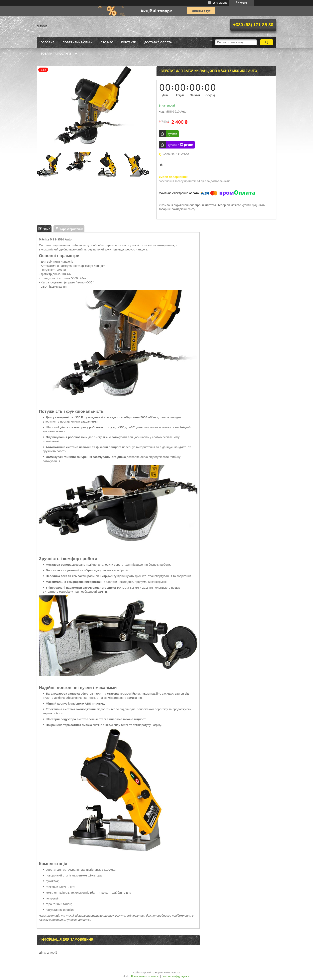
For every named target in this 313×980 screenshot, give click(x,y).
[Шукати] (267, 42)
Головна (48, 42)
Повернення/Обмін (77, 42)
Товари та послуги (56, 54)
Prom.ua (175, 973)
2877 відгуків (220, 3)
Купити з (180, 145)
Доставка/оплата (158, 42)
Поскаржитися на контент (145, 976)
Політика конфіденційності (176, 976)
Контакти (129, 42)
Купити (172, 134)
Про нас (107, 42)
